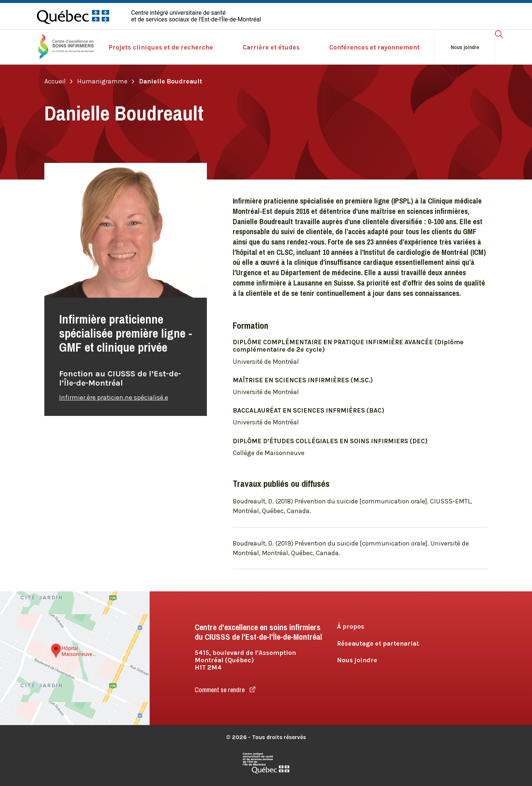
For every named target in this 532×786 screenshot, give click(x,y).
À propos (351, 626)
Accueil (59, 81)
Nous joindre (465, 47)
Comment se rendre (225, 690)
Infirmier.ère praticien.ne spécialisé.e (114, 397)
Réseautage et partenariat (378, 643)
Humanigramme (106, 81)
